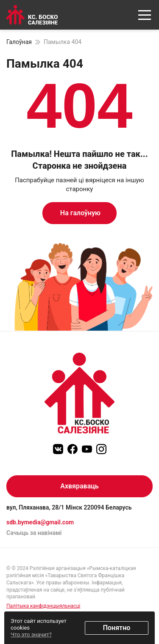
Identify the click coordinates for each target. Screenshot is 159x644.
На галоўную (79, 213)
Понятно (117, 628)
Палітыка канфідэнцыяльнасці (43, 606)
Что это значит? (31, 634)
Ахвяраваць (79, 486)
